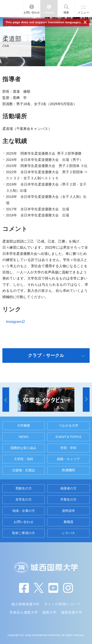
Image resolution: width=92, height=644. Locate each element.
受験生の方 (24, 488)
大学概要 (24, 426)
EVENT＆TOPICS (68, 437)
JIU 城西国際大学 (11, 8)
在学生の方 (24, 500)
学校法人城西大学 (24, 612)
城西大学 (50, 612)
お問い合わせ (32, 13)
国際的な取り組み (24, 448)
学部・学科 (68, 448)
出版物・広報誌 (24, 470)
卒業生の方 (68, 500)
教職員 (68, 522)
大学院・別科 (24, 459)
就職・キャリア (68, 459)
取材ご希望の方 (24, 533)
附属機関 (68, 470)
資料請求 (68, 511)
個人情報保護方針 (26, 604)
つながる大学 (68, 426)
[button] (6, 400)
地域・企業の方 (24, 511)
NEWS (24, 437)
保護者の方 (68, 488)
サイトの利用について (62, 604)
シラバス (68, 533)
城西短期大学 (72, 612)
